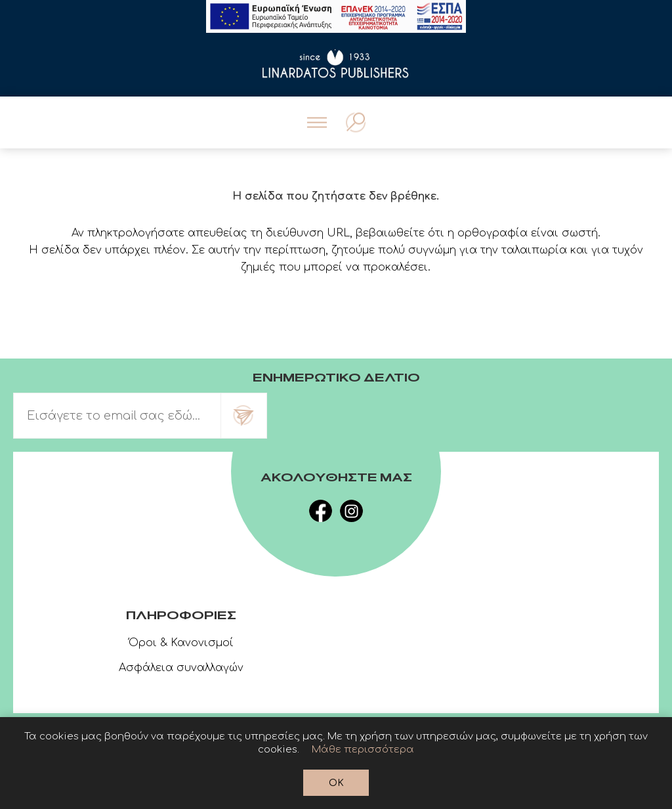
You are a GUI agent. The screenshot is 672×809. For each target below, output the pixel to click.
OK (336, 783)
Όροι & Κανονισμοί (181, 643)
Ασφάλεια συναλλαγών (181, 668)
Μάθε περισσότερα (363, 750)
